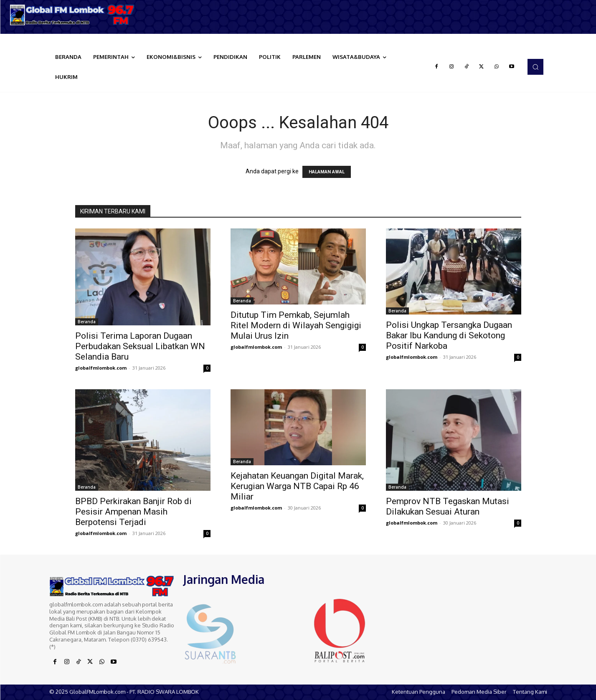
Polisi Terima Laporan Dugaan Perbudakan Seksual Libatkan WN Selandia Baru (140, 346)
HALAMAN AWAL (327, 172)
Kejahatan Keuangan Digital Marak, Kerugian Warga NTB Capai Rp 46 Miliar (297, 486)
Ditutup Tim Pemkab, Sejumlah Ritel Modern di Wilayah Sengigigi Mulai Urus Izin (296, 325)
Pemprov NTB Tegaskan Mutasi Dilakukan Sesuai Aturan (448, 506)
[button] (535, 67)
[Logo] (75, 15)
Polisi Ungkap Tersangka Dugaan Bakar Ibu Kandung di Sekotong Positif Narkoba (449, 335)
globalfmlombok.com (101, 368)
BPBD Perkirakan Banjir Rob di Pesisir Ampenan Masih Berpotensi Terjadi (133, 512)
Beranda (87, 322)
